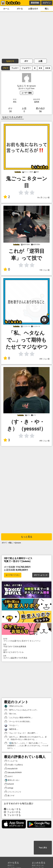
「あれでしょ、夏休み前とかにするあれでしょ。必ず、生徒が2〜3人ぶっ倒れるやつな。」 (26, 738)
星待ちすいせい (12, 780)
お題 (40, 61)
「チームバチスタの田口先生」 (18, 722)
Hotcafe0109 (11, 769)
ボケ (26, 61)
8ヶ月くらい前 (44, 198)
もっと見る (27, 537)
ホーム (6, 9)
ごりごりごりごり (13, 792)
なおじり (10, 61)
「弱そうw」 (11, 714)
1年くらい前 (45, 270)
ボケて (4, 543)
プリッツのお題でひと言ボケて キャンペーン (27, 640)
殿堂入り (11, 865)
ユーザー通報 (27, 93)
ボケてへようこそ (41, 575)
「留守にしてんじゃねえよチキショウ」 (21, 710)
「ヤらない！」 (12, 725)
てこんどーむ (11, 761)
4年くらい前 (45, 441)
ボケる (20, 9)
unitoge (9, 788)
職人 (47, 9)
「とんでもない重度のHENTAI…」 (19, 718)
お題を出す (33, 9)
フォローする (12, 812)
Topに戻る (43, 848)
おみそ (9, 776)
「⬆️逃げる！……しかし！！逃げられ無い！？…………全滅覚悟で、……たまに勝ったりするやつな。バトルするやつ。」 (26, 745)
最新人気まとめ (38, 865)
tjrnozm (18, 543)
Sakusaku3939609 (13, 773)
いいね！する (12, 809)
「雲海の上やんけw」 (14, 706)
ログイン (47, 3)
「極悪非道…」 (12, 729)
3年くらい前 (45, 359)
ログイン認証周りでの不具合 (27, 657)
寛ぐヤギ (9, 796)
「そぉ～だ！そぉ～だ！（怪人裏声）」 (21, 733)
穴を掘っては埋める (14, 765)
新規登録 (35, 3)
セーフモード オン (13, 575)
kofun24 (9, 784)
